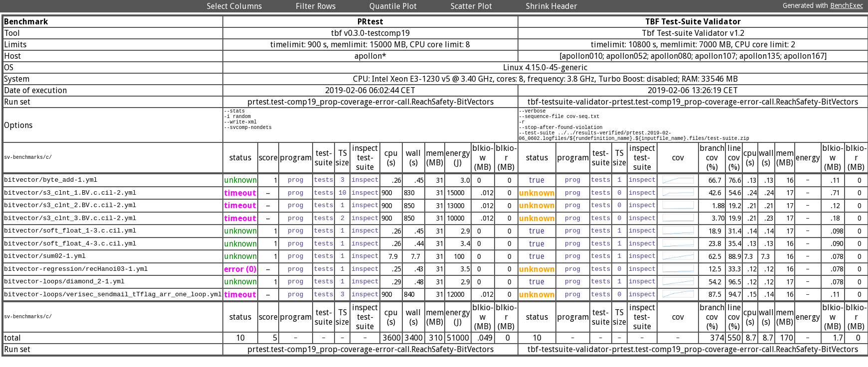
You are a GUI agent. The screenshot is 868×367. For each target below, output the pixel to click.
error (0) (240, 278)
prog (295, 189)
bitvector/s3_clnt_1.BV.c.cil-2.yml (70, 202)
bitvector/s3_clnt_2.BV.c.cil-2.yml (70, 215)
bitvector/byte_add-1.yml (51, 189)
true (537, 189)
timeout (240, 202)
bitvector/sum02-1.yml (45, 265)
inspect (365, 189)
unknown (240, 189)
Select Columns (234, 6)
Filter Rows (316, 6)
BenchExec (847, 5)
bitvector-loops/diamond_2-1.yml (64, 291)
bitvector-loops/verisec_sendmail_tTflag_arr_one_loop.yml (113, 303)
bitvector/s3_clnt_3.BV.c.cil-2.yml (70, 227)
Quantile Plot (393, 6)
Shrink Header (552, 6)
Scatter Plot (471, 6)
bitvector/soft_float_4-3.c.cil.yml (70, 252)
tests (324, 189)
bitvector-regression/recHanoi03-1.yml (76, 278)
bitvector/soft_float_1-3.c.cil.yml (70, 240)
